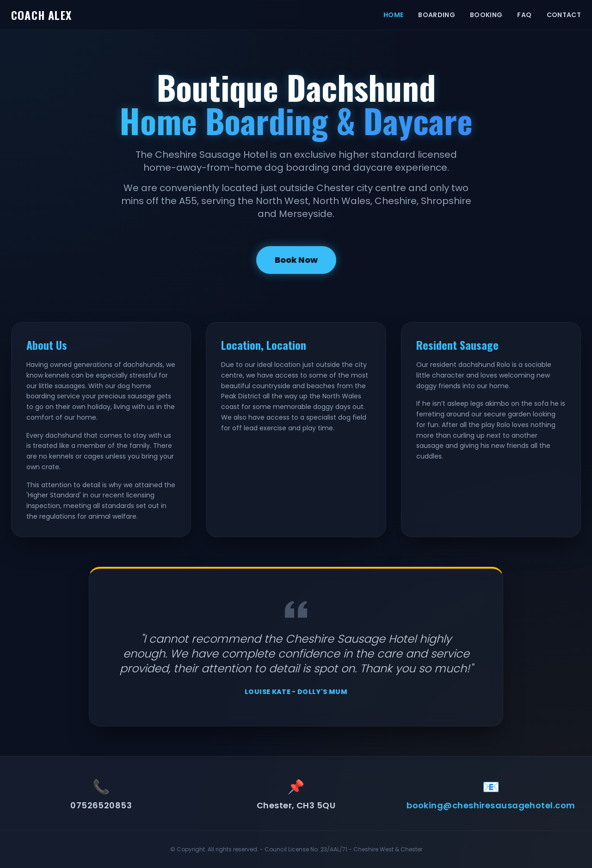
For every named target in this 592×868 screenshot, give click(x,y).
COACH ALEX (41, 15)
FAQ (524, 15)
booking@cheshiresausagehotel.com (491, 805)
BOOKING (486, 15)
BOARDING (437, 15)
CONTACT (564, 15)
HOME (393, 15)
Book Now (296, 260)
